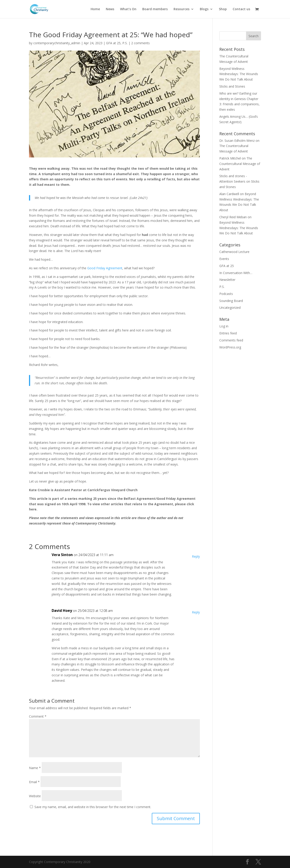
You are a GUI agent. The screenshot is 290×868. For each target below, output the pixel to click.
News (110, 9)
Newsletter (227, 280)
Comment (38, 716)
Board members (155, 9)
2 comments (140, 43)
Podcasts (226, 294)
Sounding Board (231, 301)
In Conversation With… (236, 273)
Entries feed (228, 333)
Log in (224, 326)
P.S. (125, 43)
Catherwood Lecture (234, 252)
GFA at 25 (113, 43)
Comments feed (231, 340)
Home (95, 9)
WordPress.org (230, 347)
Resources (181, 9)
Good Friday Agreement (105, 268)
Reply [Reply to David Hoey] (196, 612)
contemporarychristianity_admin (57, 43)
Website (35, 796)
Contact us (241, 9)
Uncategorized (230, 308)
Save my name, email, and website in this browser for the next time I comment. (93, 807)
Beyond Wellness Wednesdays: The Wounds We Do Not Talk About (239, 74)
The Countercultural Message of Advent (240, 164)
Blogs (204, 9)
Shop (223, 9)
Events (224, 259)
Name (35, 768)
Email (34, 782)
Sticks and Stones (232, 86)
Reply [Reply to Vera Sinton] (196, 556)
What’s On (128, 9)
